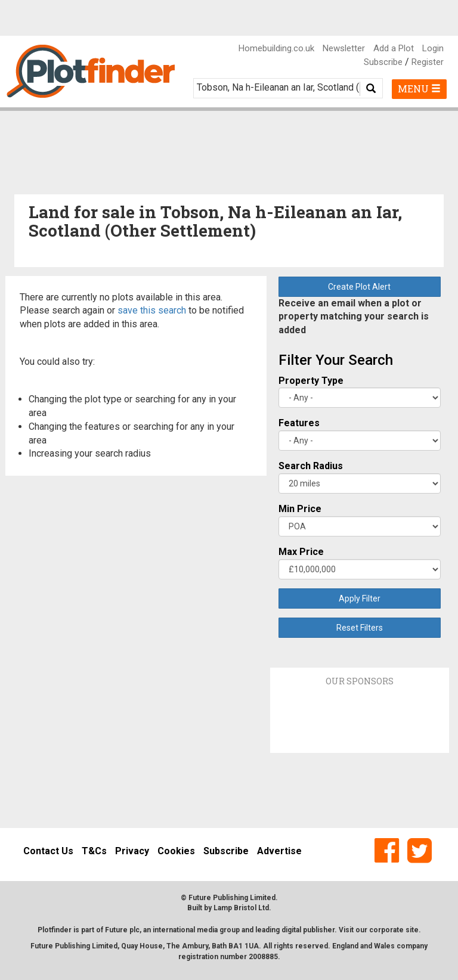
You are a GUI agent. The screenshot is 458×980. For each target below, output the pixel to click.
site (412, 930)
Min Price (300, 509)
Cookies (176, 851)
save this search (152, 310)
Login (433, 48)
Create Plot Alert (359, 287)
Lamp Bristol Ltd (241, 908)
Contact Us (48, 851)
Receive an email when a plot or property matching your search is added (354, 317)
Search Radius (311, 466)
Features (299, 423)
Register (428, 62)
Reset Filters (360, 628)
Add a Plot (394, 48)
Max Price (301, 552)
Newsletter (344, 48)
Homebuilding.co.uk (276, 48)
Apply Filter (360, 598)
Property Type (311, 381)
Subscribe (383, 62)
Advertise (279, 851)
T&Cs (94, 851)
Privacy (132, 851)
